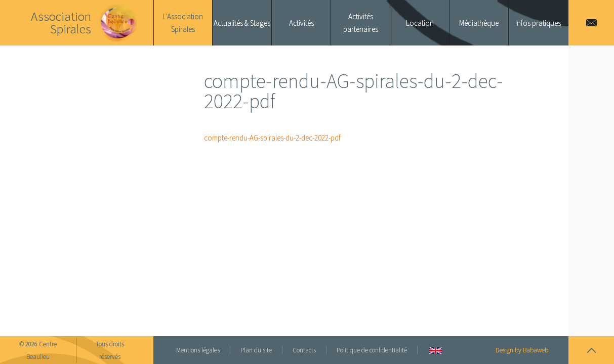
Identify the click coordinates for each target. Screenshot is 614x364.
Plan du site (256, 350)
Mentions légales (198, 350)
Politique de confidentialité (372, 350)
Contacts (304, 350)
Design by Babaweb (522, 350)
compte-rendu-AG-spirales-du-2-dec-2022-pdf (272, 138)
